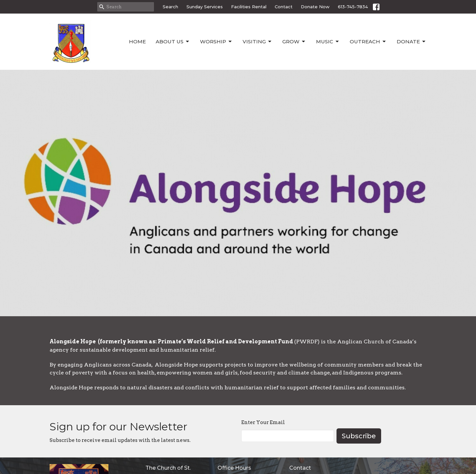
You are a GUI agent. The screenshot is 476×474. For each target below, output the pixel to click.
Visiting (258, 42)
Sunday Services (205, 7)
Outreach (368, 42)
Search (170, 7)
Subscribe (359, 436)
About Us (173, 42)
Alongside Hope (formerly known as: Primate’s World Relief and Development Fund (172, 342)
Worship (216, 42)
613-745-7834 (353, 7)
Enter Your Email (263, 422)
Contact (284, 7)
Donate (412, 42)
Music (328, 42)
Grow (294, 42)
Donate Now (315, 7)
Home (137, 42)
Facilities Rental (249, 7)
